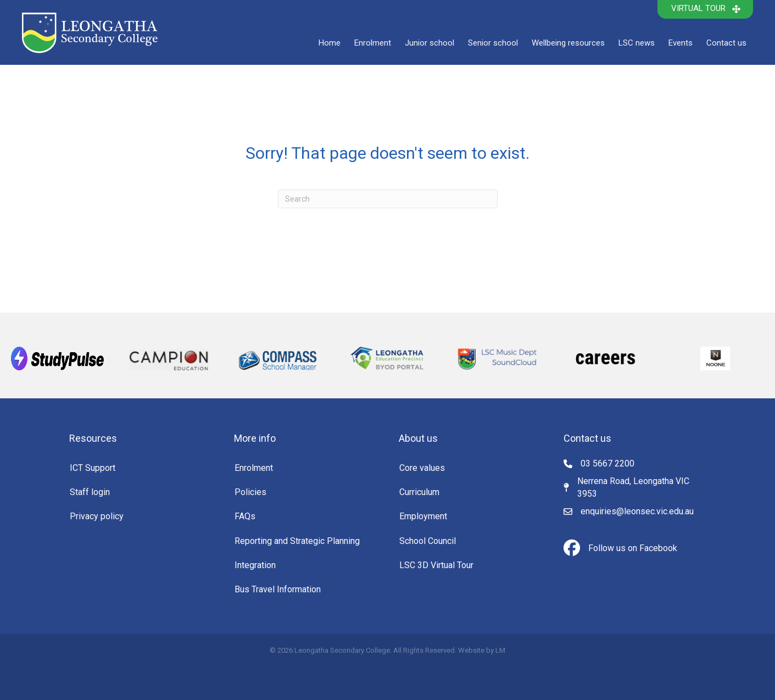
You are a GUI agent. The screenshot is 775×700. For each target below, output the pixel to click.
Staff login (90, 492)
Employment (423, 516)
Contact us (726, 43)
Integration (255, 565)
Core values (422, 468)
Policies (250, 492)
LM (500, 650)
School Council (428, 541)
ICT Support (93, 468)
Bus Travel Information (278, 589)
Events (681, 43)
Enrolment (373, 43)
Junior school (430, 43)
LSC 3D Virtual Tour (436, 565)
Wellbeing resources (568, 43)
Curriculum (419, 492)
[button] (705, 9)
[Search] (388, 199)
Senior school (493, 43)
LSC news (637, 43)
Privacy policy (97, 516)
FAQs (245, 516)
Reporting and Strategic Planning (297, 541)
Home (330, 43)
